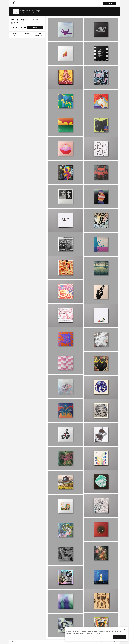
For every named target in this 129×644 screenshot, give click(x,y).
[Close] (125, 629)
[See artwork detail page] (66, 30)
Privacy (111, 642)
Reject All (106, 637)
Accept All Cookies (120, 637)
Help (102, 642)
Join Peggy (110, 3)
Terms (106, 642)
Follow (35, 28)
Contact (116, 642)
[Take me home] (15, 3)
